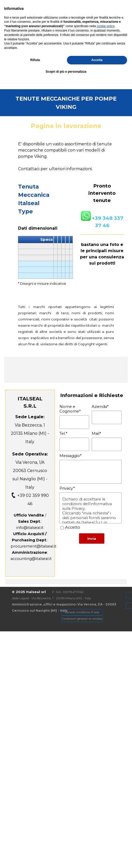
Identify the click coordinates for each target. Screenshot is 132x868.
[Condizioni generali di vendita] (82, 619)
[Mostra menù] (110, 15)
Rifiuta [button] (35, 846)
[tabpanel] (67, 61)
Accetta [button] (97, 846)
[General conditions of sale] (82, 612)
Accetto (73, 527)
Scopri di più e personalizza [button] (66, 858)
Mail (96, 433)
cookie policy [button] (106, 813)
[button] (64, 77)
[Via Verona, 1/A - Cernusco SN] (38, 6)
